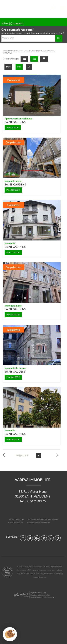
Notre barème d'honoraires (39, 523)
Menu (61, 8)
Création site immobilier (40, 595)
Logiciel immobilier (38, 593)
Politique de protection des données (43, 519)
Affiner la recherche (52, 8)
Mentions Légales (16, 519)
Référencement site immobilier (43, 597)
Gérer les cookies (16, 523)
